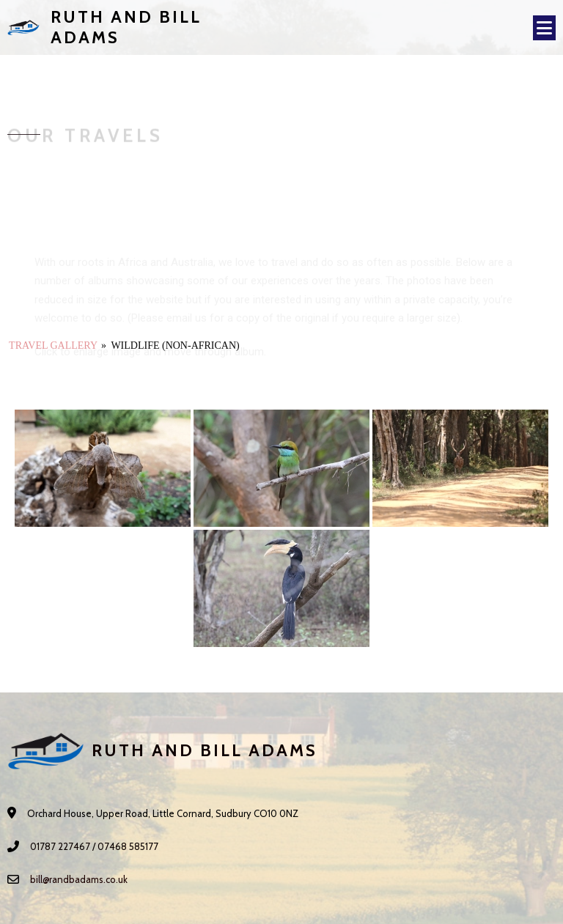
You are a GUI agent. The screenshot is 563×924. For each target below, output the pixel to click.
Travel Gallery (53, 345)
